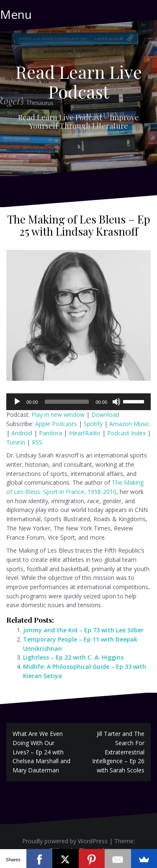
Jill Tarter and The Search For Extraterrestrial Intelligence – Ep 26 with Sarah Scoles (118, 752)
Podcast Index (126, 433)
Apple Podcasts (56, 424)
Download (105, 415)
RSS (37, 442)
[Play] (17, 402)
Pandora (50, 433)
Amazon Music (129, 424)
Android (22, 433)
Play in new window (58, 415)
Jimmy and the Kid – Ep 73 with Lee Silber (83, 630)
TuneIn (16, 442)
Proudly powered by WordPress (65, 841)
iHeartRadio (85, 433)
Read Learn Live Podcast (79, 81)
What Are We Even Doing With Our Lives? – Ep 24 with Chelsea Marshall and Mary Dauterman (41, 752)
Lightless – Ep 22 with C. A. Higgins (73, 657)
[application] (78, 402)
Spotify (93, 424)
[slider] (67, 402)
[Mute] (116, 402)
